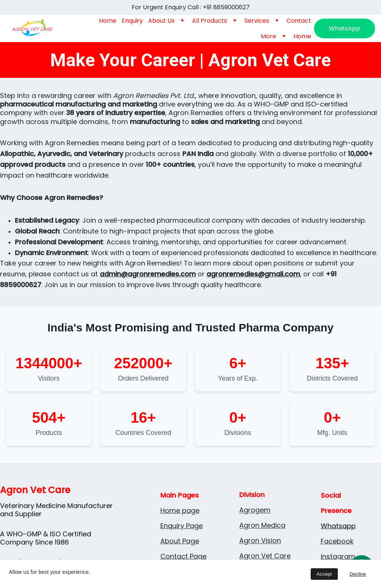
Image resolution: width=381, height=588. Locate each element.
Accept (324, 574)
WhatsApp (345, 28)
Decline (358, 574)
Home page (180, 543)
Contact (299, 21)
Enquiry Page (182, 558)
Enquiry (132, 21)
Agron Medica (262, 548)
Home (108, 21)
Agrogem (255, 532)
